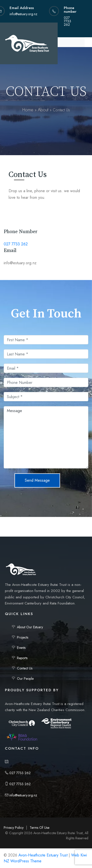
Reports (22, 658)
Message (46, 437)
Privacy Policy (14, 828)
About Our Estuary (30, 627)
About (43, 110)
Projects (23, 637)
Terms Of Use (39, 828)
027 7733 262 (16, 244)
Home (28, 110)
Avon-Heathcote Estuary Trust (43, 855)
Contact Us (25, 668)
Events (21, 648)
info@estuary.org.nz (21, 795)
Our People (25, 679)
